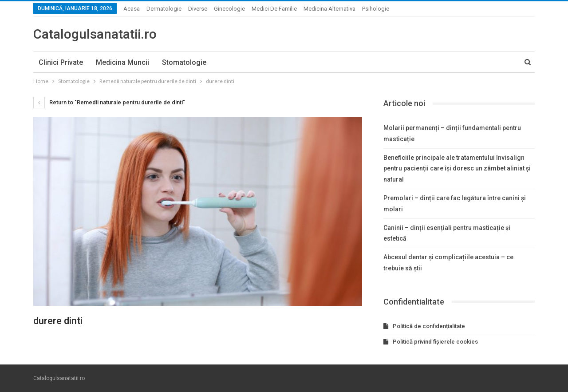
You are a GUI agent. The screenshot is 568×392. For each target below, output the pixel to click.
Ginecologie (229, 9)
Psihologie (376, 9)
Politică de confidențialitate (429, 326)
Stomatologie (184, 62)
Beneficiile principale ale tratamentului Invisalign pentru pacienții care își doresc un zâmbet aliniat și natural (457, 169)
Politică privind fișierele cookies (435, 342)
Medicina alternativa (329, 9)
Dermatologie (164, 9)
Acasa (132, 9)
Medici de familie (274, 9)
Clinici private (61, 62)
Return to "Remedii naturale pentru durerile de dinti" (109, 102)
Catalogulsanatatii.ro (95, 34)
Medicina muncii (122, 62)
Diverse (198, 9)
